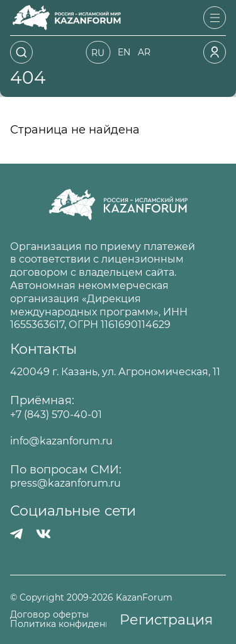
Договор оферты (49, 615)
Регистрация (166, 620)
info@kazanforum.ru (61, 441)
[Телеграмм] (17, 534)
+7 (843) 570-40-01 (56, 415)
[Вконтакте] (43, 534)
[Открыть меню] (215, 18)
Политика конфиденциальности (85, 624)
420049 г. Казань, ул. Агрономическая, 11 (115, 372)
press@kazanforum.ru (65, 483)
